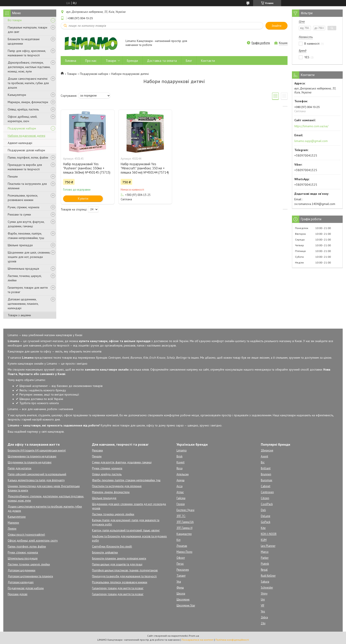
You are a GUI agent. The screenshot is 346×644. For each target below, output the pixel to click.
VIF (263, 605)
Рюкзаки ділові (18, 594)
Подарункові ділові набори (26, 150)
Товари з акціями (19, 315)
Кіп (179, 540)
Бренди (132, 61)
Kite (263, 528)
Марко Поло (184, 552)
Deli (263, 510)
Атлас (180, 492)
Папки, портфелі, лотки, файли (28, 157)
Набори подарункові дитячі (26, 136)
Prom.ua (194, 636)
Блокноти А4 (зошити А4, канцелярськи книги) (37, 450)
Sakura (265, 582)
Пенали (13, 176)
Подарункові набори (22, 128)
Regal (264, 570)
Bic (263, 462)
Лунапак (182, 546)
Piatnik (265, 564)
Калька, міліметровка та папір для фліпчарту (36, 480)
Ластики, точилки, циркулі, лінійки (29, 564)
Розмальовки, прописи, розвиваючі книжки (23, 198)
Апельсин (183, 474)
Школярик (183, 599)
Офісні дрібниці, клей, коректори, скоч (22, 119)
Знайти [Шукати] (276, 26)
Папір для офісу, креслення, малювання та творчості (27, 53)
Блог (189, 61)
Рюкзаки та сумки (19, 214)
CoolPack (267, 504)
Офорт (181, 558)
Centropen (267, 492)
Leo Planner (268, 546)
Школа (181, 594)
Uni (263, 599)
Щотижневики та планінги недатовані (32, 456)
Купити (83, 198)
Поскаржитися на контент (197, 640)
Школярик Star (186, 605)
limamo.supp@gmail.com (311, 141)
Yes (263, 611)
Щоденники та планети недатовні (30, 462)
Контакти (208, 61)
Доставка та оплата (162, 61)
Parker (265, 558)
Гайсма (181, 498)
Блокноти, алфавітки (105, 552)
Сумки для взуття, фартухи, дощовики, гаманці (26, 224)
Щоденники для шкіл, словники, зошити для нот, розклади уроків (29, 257)
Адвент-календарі (20, 143)
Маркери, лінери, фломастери (28, 102)
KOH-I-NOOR (269, 534)
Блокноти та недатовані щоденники (24, 41)
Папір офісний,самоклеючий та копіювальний (37, 474)
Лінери (12, 529)
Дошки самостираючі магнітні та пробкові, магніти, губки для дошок (28, 83)
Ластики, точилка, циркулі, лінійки (25, 278)
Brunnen (266, 474)
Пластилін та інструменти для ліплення (27, 186)
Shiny (264, 594)
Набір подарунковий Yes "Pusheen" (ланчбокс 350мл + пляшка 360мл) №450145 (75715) (87, 168)
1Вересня (267, 450)
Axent (264, 456)
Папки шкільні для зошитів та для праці (117, 564)
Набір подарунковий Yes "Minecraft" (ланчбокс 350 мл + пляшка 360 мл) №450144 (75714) (145, 168)
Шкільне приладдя (20, 245)
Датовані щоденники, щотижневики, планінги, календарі (23, 304)
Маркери (13, 523)
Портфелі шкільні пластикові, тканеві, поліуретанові (125, 570)
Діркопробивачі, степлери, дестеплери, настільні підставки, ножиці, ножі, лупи (29, 67)
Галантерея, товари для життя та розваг (28, 290)
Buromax (267, 480)
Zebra (264, 617)
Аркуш (181, 480)
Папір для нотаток (20, 468)
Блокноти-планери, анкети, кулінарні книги (119, 558)
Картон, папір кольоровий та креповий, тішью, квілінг (126, 530)
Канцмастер (184, 534)
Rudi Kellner (268, 576)
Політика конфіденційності (232, 640)
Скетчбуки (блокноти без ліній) (112, 546)
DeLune (266, 516)
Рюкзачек (183, 570)
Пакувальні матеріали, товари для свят (27, 30)
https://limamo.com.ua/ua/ (311, 126)
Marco (265, 552)
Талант (181, 576)
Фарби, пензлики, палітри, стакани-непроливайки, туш (26, 236)
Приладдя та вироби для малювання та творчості (25, 167)
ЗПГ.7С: (181, 516)
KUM (264, 540)
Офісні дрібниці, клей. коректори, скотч (33, 541)
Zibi (263, 623)
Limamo (182, 450)
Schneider (267, 588)
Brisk (180, 456)
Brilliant (266, 468)
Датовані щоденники (22, 570)
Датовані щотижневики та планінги (30, 576)
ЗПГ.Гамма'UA (185, 522)
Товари (111, 61)
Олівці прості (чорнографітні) (26, 535)
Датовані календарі (21, 582)
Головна (71, 61)
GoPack (266, 522)
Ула (179, 582)
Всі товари (15, 20)
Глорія (181, 504)
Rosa (180, 468)
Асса (180, 486)
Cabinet (266, 486)
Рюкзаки (97, 450)
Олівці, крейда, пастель (23, 109)
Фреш (180, 588)
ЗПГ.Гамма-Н (184, 528)
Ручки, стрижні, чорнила (24, 207)
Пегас (180, 564)
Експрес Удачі (185, 510)
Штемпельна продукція (23, 269)
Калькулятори (17, 95)
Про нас (91, 61)
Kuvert (181, 462)
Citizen (265, 498)
